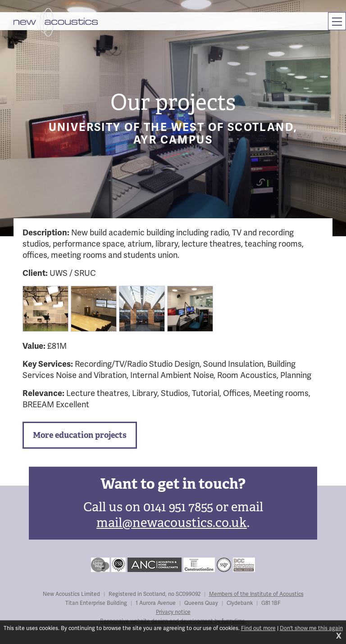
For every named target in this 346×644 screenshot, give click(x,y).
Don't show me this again (311, 628)
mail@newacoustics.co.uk (172, 523)
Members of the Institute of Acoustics (256, 594)
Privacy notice (173, 612)
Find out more (258, 628)
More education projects (80, 435)
